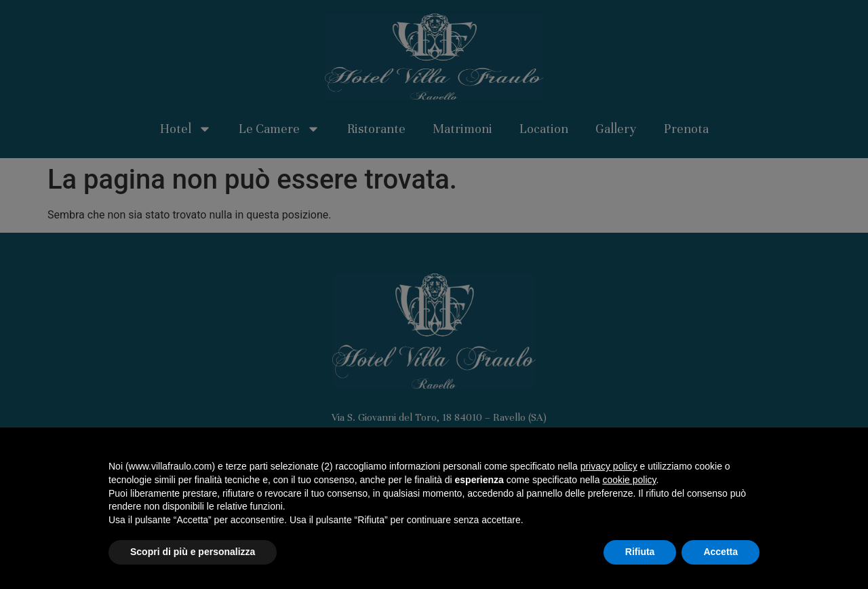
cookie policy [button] (629, 480)
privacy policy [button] (609, 466)
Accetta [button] (721, 552)
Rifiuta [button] (640, 552)
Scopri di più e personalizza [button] (193, 552)
